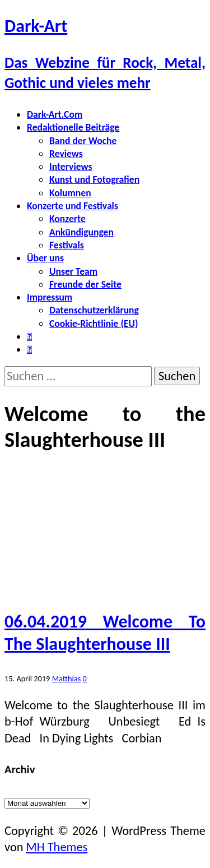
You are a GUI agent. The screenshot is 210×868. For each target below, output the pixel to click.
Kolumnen (70, 193)
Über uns (45, 258)
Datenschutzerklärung (94, 310)
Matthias (67, 678)
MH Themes (57, 847)
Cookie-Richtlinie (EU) (94, 324)
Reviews (66, 154)
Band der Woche (83, 141)
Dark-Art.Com (55, 114)
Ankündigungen (81, 232)
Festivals (67, 245)
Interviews (71, 167)
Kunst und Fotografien (94, 179)
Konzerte (67, 219)
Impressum (50, 297)
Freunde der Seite (85, 284)
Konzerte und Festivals (73, 206)
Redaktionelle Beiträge (73, 127)
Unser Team (73, 271)
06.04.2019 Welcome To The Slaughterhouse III (105, 633)
